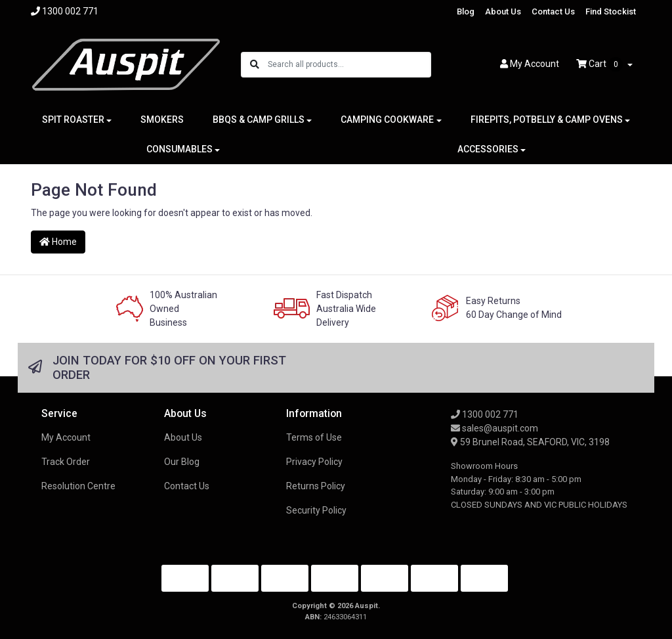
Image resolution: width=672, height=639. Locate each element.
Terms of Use (314, 437)
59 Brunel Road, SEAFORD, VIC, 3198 (530, 442)
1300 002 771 (485, 414)
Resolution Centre (78, 486)
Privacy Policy (314, 462)
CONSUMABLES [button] (179, 149)
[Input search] (349, 65)
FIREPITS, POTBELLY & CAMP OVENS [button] (547, 120)
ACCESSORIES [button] (488, 149)
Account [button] (530, 64)
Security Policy (316, 510)
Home (58, 242)
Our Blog (182, 462)
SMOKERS (162, 120)
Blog (466, 11)
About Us (503, 11)
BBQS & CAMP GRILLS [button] (259, 120)
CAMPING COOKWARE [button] (387, 120)
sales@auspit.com (494, 428)
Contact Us (553, 11)
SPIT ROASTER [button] (73, 120)
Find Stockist (611, 11)
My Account (66, 437)
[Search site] (255, 65)
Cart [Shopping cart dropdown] (600, 64)
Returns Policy (316, 486)
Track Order (66, 462)
